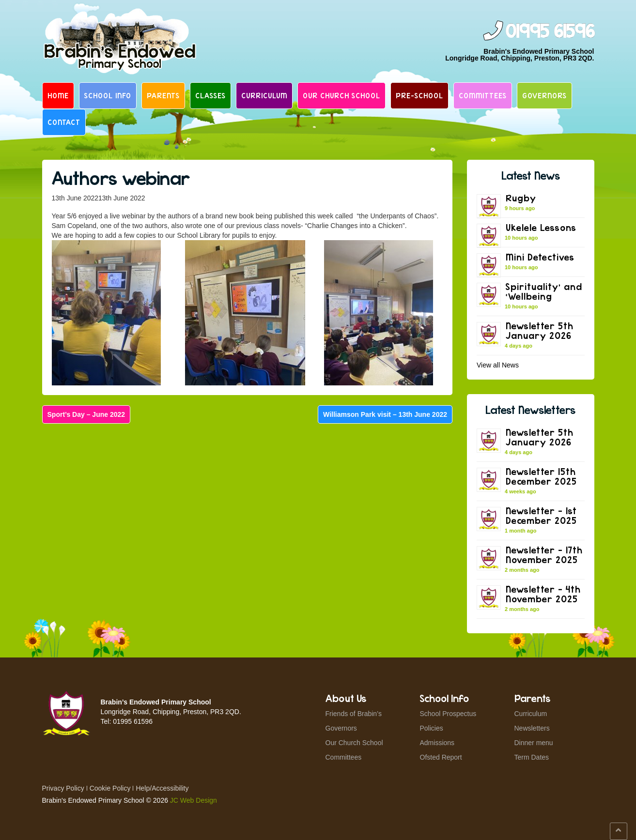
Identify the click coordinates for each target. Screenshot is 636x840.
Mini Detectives (540, 257)
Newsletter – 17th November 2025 (544, 555)
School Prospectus (448, 714)
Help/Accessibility (162, 788)
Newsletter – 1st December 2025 (541, 515)
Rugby (521, 198)
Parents (163, 95)
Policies (432, 728)
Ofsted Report (441, 757)
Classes (210, 95)
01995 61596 (550, 32)
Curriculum (264, 95)
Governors (544, 95)
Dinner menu (534, 743)
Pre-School (419, 95)
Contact (64, 122)
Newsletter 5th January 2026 (540, 330)
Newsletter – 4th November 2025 (543, 594)
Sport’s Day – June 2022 (86, 414)
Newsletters (532, 728)
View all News (498, 365)
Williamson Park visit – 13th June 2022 (385, 414)
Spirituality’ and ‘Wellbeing (544, 291)
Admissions (437, 743)
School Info (108, 95)
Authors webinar (121, 178)
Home (58, 95)
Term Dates (532, 757)
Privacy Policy (63, 788)
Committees (483, 95)
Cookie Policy (110, 788)
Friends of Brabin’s (354, 714)
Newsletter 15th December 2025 (541, 476)
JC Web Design (194, 800)
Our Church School (341, 95)
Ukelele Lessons (541, 227)
